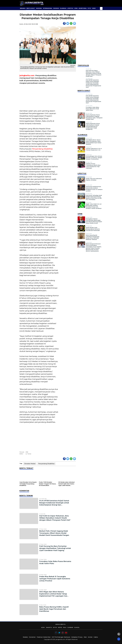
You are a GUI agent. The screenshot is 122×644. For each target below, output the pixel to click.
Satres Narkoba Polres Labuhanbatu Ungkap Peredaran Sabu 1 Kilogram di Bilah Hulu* (94, 117)
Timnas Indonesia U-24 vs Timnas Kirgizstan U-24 (94, 149)
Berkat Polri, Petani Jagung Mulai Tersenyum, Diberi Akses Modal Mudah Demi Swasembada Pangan (54, 533)
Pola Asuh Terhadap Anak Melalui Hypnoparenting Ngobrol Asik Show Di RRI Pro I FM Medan (94, 197)
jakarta (49, 627)
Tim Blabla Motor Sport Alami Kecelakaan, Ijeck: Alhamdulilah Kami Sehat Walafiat (94, 142)
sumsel (77, 627)
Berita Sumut (31, 8)
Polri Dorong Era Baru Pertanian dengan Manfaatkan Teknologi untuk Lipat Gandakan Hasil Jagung (55, 548)
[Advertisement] (39, 97)
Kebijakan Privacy (77, 637)
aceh (43, 627)
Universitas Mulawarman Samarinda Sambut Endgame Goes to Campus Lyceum (94, 189)
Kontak (90, 637)
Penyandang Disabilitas (42, 149)
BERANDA (23, 8)
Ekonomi (56, 8)
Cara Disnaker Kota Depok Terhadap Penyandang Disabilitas (28, 484)
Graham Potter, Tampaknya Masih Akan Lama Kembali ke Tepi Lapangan (93, 166)
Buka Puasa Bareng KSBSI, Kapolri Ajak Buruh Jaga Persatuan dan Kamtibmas (54, 609)
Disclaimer (32, 637)
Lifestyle (70, 8)
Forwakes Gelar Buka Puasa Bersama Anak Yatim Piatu (92, 109)
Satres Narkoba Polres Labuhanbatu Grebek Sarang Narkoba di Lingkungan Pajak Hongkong (93, 126)
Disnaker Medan (30, 464)
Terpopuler (83, 65)
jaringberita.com (27, 75)
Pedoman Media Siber (44, 637)
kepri (60, 627)
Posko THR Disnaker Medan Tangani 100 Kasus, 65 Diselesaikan (48, 484)
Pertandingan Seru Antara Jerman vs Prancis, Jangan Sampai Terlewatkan (94, 158)
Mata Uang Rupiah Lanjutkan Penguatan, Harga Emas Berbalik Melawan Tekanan (93, 237)
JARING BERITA (60, 624)
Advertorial (83, 8)
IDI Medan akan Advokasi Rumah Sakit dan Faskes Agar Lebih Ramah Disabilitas (67, 484)
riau (65, 627)
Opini (76, 8)
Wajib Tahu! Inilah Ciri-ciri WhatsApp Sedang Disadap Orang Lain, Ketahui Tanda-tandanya (94, 206)
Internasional (48, 8)
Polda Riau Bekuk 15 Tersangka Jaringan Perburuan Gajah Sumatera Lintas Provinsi (55, 579)
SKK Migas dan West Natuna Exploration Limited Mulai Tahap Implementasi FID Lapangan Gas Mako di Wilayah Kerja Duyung (53, 595)
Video (94, 8)
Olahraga (63, 8)
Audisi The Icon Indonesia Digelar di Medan (94, 179)
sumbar (70, 627)
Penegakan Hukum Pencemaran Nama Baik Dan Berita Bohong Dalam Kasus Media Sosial (94, 221)
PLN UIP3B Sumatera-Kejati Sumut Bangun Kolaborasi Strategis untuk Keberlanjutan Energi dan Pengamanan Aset (54, 504)
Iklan (85, 637)
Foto (89, 8)
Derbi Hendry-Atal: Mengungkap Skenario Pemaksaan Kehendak (93, 229)
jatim (55, 627)
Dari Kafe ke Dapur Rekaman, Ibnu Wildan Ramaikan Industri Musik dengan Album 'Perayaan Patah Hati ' (55, 518)
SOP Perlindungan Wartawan (61, 637)
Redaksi (25, 637)
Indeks (96, 637)
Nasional (39, 8)
